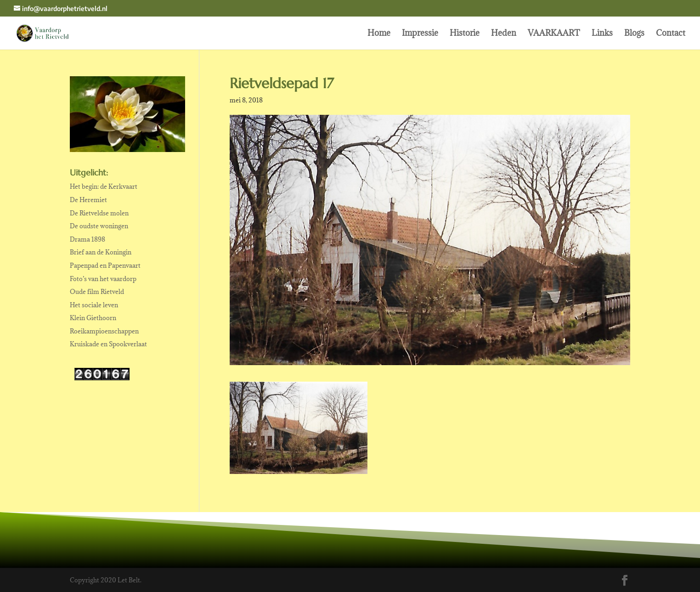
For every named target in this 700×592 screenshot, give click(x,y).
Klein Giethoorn (93, 318)
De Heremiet (88, 200)
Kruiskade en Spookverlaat (108, 344)
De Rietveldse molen (99, 213)
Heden (504, 34)
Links (602, 34)
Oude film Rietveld (97, 292)
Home (379, 34)
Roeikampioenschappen (104, 331)
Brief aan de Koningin (101, 252)
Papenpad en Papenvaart (105, 265)
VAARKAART (554, 34)
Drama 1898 (87, 239)
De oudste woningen (99, 226)
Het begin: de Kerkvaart (104, 186)
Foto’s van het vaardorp (103, 279)
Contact (671, 34)
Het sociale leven (94, 305)
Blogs (634, 34)
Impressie (420, 34)
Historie (465, 34)
